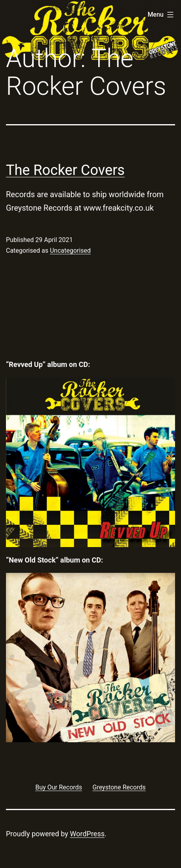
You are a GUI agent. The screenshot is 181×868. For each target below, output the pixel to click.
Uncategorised (70, 251)
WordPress (87, 834)
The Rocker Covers (65, 170)
